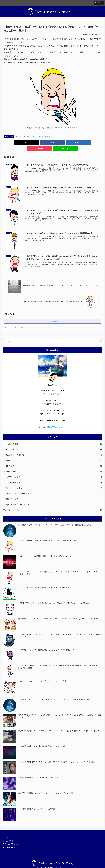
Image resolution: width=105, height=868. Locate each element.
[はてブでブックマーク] (52, 142)
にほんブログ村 (9, 835)
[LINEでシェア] (92, 142)
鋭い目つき (49, 136)
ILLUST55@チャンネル (56, 421)
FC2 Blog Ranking (10, 842)
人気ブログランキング (12, 838)
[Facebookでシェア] (33, 142)
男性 (41, 136)
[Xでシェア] (13, 142)
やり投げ (28, 136)
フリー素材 (9, 136)
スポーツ (19, 136)
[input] (53, 335)
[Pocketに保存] (72, 142)
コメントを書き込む (53, 315)
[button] (100, 335)
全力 (35, 136)
